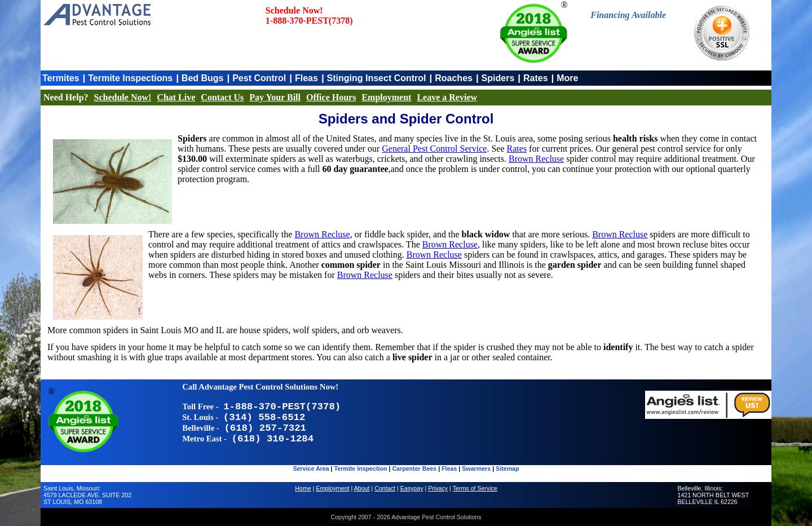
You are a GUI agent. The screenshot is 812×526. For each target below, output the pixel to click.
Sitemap (507, 468)
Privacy (438, 488)
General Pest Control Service (434, 149)
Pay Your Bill (275, 97)
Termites (61, 78)
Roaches (454, 78)
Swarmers (476, 468)
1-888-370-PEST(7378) (309, 21)
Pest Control (259, 78)
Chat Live (176, 97)
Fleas (306, 78)
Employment (386, 97)
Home (303, 488)
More (567, 78)
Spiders (498, 78)
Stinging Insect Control (377, 78)
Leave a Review (447, 97)
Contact (385, 488)
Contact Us (222, 97)
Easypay (412, 488)
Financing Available (628, 15)
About (362, 488)
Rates (536, 78)
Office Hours (331, 97)
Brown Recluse (536, 159)
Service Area (311, 468)
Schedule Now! (123, 97)
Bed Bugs (203, 78)
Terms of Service (475, 488)
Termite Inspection (361, 468)
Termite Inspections (130, 78)
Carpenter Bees (414, 468)
